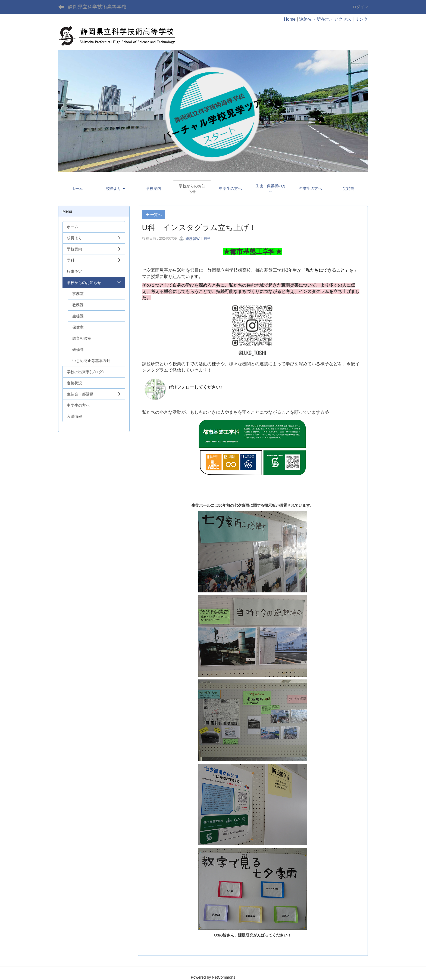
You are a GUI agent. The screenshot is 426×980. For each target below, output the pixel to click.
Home (290, 19)
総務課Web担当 (195, 239)
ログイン (360, 7)
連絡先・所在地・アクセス (325, 19)
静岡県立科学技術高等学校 (97, 7)
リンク (361, 19)
